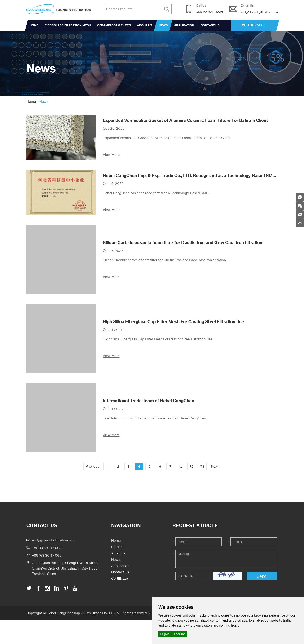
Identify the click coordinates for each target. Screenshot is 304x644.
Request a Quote (195, 525)
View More (111, 155)
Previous (92, 466)
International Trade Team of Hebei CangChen (149, 401)
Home (34, 25)
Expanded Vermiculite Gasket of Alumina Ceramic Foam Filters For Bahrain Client (185, 120)
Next (215, 466)
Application (184, 25)
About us (145, 25)
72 (192, 466)
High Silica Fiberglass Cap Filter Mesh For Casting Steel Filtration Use (173, 322)
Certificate (120, 578)
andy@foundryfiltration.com (259, 12)
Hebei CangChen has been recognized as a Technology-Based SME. (156, 193)
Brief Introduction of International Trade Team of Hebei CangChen (154, 418)
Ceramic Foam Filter (114, 25)
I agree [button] (165, 634)
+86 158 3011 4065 (47, 555)
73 (202, 466)
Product (118, 547)
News (163, 25)
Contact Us (210, 25)
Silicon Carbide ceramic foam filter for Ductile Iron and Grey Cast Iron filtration (183, 243)
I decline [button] (180, 634)
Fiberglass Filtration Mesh (68, 25)
